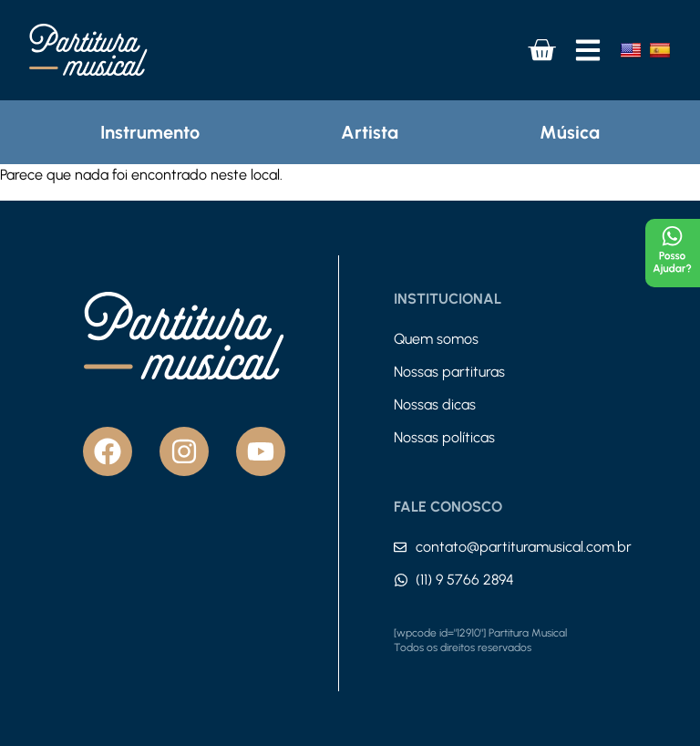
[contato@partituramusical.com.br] (400, 547)
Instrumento (150, 132)
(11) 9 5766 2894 (465, 580)
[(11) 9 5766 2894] (401, 580)
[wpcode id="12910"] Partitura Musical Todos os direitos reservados (480, 640)
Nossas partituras (449, 372)
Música (570, 132)
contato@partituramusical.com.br (524, 547)
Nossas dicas (435, 404)
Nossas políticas (444, 437)
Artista (370, 132)
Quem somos (436, 339)
